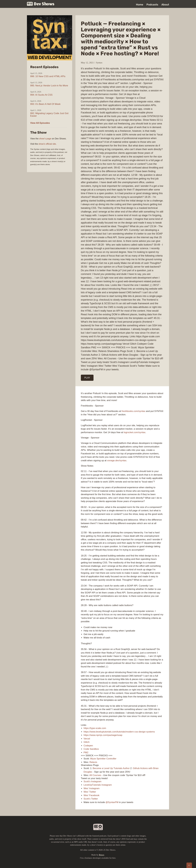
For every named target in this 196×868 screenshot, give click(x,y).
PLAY (87, 378)
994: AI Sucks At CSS (41, 95)
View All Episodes (40, 123)
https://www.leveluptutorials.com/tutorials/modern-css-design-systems (119, 732)
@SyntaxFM (112, 802)
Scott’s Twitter (91, 799)
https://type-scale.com (95, 728)
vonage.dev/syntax (117, 461)
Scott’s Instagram (92, 781)
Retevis (93, 762)
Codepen (88, 746)
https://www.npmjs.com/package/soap (103, 735)
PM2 (86, 753)
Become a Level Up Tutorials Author (111, 768)
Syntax (99, 63)
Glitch (86, 742)
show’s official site (47, 144)
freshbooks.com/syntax (134, 411)
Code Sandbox (91, 749)
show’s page (45, 139)
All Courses (95, 775)
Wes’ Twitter (90, 792)
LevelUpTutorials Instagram (98, 785)
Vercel (87, 739)
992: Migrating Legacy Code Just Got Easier (49, 115)
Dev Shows (41, 4)
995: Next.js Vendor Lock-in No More (49, 86)
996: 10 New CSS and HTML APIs (48, 76)
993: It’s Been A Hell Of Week (45, 104)
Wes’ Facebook (91, 795)
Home (140, 5)
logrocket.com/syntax (135, 432)
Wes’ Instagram (92, 788)
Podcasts (152, 5)
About (165, 5)
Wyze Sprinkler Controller (103, 759)
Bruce (102, 855)
